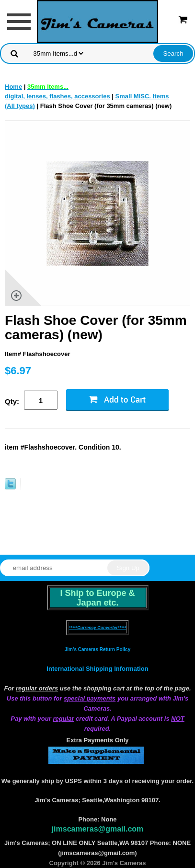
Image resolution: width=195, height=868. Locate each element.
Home (13, 87)
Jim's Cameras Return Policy (97, 649)
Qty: (12, 401)
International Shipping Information (97, 669)
